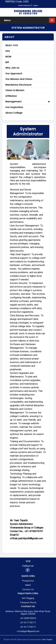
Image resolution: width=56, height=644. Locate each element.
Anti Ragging (28, 598)
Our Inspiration (14, 107)
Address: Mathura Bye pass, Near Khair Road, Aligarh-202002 (28, 613)
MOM (8, 57)
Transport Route (28, 603)
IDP (7, 62)
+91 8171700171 (28, 623)
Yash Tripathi (47, 640)
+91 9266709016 (28, 618)
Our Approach (14, 73)
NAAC (28, 585)
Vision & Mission (15, 90)
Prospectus (28, 581)
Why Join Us (12, 68)
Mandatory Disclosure (18, 85)
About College (14, 113)
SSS (8, 51)
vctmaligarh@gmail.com (28, 631)
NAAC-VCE (12, 45)
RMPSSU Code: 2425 (17, 2)
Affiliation (11, 96)
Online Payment (24, 5)
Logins (36, 5)
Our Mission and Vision (19, 79)
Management (28, 102)
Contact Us (28, 590)
